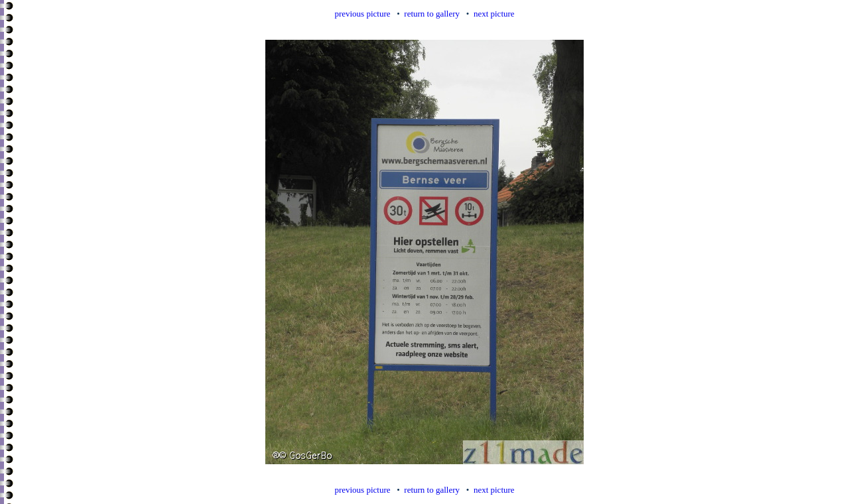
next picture (494, 14)
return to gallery (432, 14)
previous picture (362, 14)
